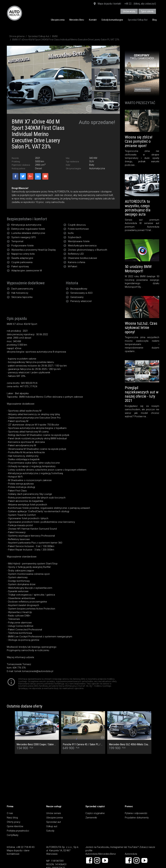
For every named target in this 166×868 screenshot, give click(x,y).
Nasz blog (12, 818)
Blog (154, 20)
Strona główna (17, 36)
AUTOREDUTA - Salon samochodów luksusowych (15, 13)
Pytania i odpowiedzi (136, 813)
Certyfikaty (13, 835)
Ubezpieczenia (58, 20)
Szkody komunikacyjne (112, 20)
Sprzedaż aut (53, 822)
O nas (10, 813)
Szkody (50, 831)
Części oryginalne (95, 813)
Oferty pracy (14, 822)
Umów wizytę (129, 11)
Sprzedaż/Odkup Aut (138, 20)
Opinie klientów (15, 826)
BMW (55, 36)
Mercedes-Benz (77, 20)
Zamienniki (91, 818)
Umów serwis (54, 813)
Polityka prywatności (18, 831)
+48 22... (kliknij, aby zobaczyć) (140, 4)
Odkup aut (52, 826)
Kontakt (93, 20)
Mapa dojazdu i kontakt (107, 4)
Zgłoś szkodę (147, 11)
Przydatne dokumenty (137, 818)
